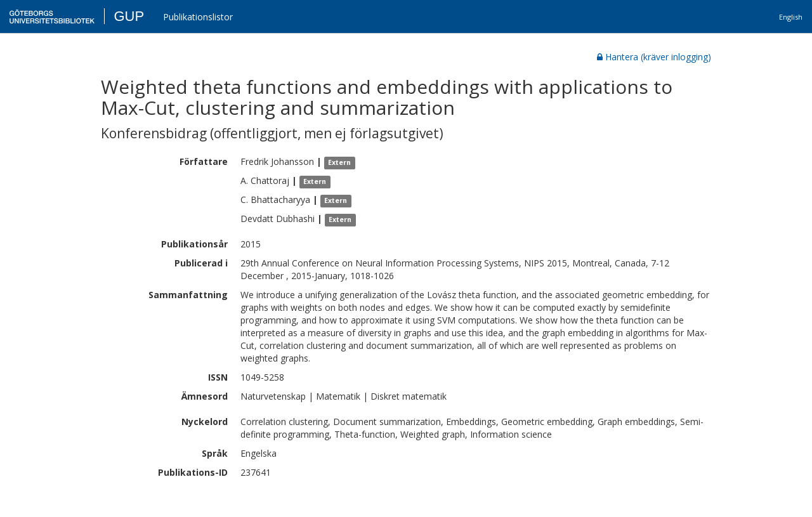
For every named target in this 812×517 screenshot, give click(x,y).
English (791, 17)
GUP (129, 16)
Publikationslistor (198, 17)
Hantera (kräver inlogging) (654, 57)
